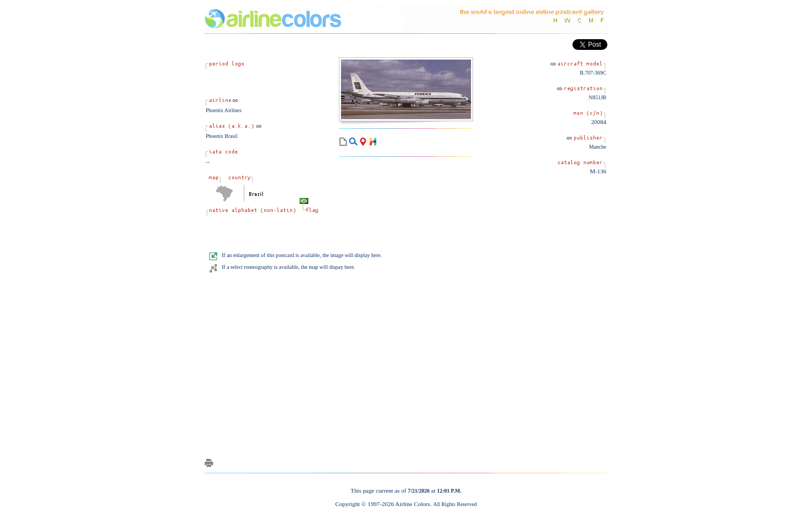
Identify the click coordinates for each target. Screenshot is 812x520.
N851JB (597, 97)
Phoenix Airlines (224, 110)
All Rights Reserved (455, 504)
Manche (598, 147)
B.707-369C (593, 73)
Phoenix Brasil (222, 136)
